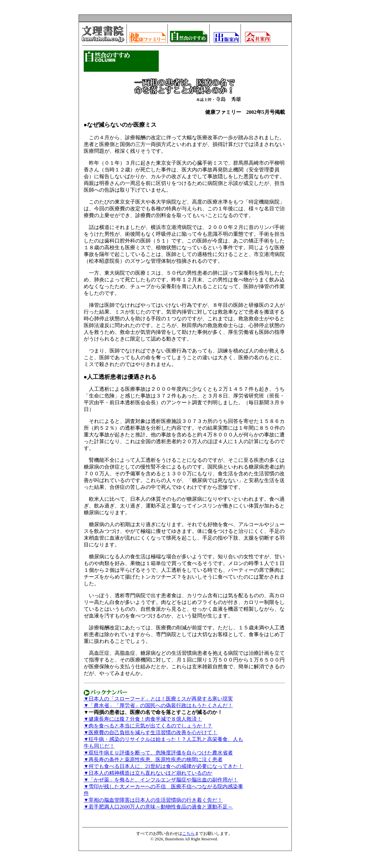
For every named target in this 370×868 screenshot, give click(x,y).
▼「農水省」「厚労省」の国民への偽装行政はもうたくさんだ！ (158, 705)
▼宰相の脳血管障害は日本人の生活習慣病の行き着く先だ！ (153, 800)
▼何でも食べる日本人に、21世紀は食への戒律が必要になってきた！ (164, 766)
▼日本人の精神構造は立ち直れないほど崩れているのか (148, 773)
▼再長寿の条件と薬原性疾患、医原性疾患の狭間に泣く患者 (153, 759)
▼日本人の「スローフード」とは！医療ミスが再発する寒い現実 (158, 699)
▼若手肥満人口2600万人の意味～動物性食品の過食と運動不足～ (158, 807)
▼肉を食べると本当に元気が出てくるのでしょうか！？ (148, 726)
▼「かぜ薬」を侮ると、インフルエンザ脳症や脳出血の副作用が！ (161, 780)
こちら (189, 833)
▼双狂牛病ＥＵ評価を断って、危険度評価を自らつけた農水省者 (158, 753)
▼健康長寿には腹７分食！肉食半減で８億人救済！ (143, 719)
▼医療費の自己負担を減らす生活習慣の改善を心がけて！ (151, 732)
